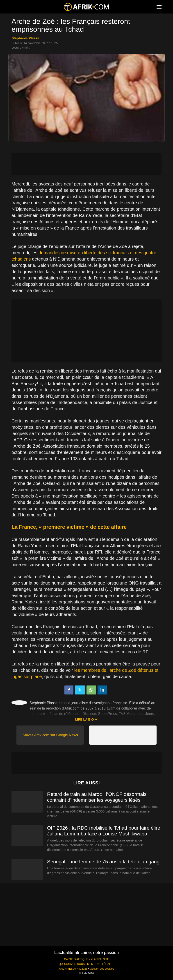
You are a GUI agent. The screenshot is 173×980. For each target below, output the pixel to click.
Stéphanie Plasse (25, 38)
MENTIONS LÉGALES (101, 964)
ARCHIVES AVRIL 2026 (73, 969)
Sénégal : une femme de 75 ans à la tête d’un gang (103, 862)
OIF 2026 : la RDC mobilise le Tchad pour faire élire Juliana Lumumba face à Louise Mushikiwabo (104, 831)
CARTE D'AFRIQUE (76, 959)
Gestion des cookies (102, 969)
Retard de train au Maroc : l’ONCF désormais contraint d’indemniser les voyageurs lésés (97, 797)
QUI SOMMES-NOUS (72, 964)
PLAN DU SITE (100, 959)
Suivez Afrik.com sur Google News (50, 735)
